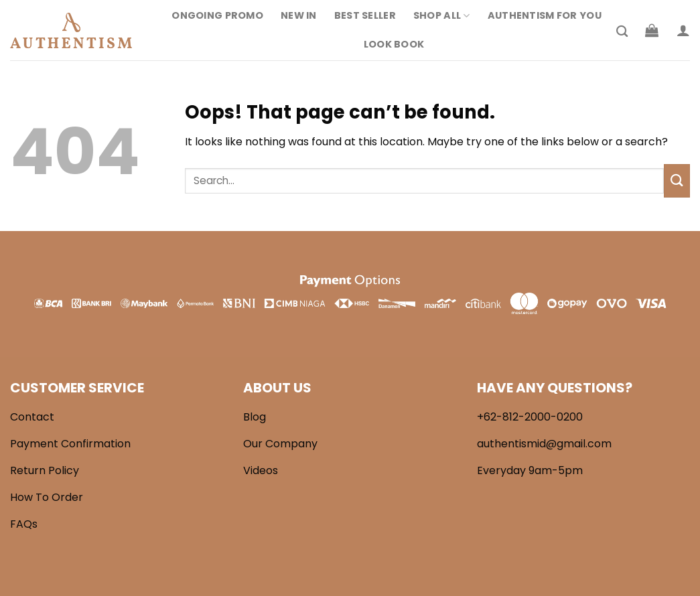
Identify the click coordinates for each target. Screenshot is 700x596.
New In (299, 15)
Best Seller (365, 15)
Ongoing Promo (217, 15)
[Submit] (677, 180)
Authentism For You (545, 15)
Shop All (442, 15)
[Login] (683, 30)
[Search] (622, 32)
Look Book (394, 44)
